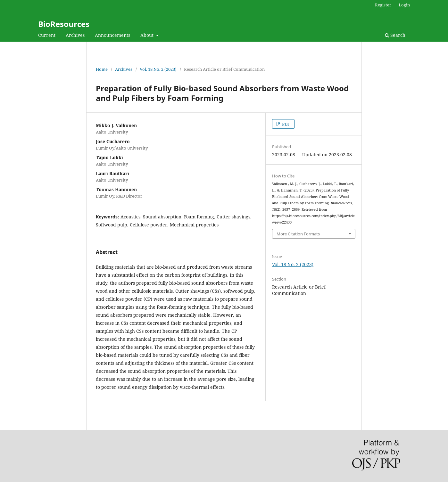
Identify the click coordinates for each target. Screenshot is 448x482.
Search (395, 35)
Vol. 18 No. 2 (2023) (158, 69)
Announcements (112, 35)
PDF (286, 124)
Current (47, 35)
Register (383, 5)
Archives (75, 35)
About (148, 35)
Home (102, 69)
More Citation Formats (298, 234)
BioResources (64, 24)
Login (404, 5)
